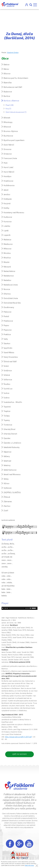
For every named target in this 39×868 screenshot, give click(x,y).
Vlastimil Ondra (13, 53)
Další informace (29, 865)
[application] (19, 608)
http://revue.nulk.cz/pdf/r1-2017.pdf (18, 737)
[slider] (17, 608)
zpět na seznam (19, 754)
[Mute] (30, 608)
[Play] (3, 608)
